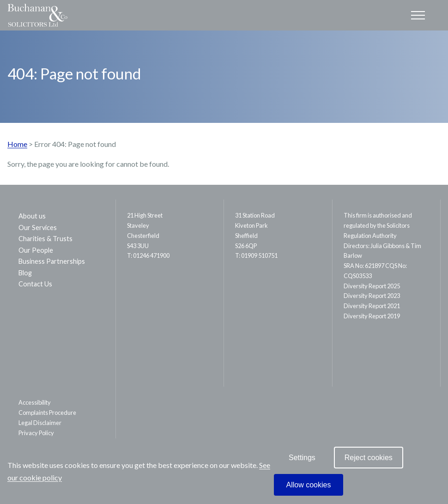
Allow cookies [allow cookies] (309, 485)
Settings (302, 458)
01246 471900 (151, 255)
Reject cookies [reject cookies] (369, 458)
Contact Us (35, 284)
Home (17, 144)
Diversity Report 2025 (372, 286)
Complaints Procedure (47, 413)
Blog (25, 273)
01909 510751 (259, 255)
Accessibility (35, 402)
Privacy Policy (36, 433)
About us (32, 216)
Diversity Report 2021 (372, 306)
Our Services (38, 228)
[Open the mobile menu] (418, 15)
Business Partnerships (52, 261)
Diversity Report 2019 (372, 316)
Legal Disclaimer (40, 423)
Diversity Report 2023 (372, 296)
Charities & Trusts (45, 239)
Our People (36, 250)
